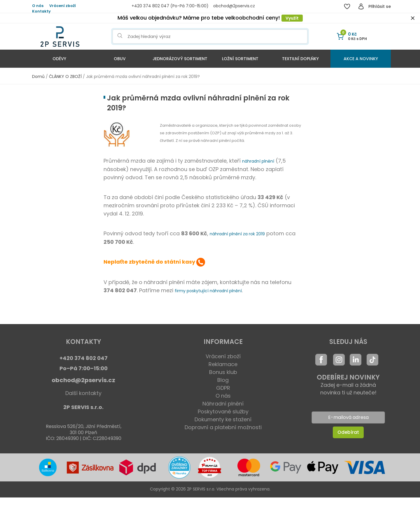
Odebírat (348, 432)
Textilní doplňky (300, 59)
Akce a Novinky (361, 59)
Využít (292, 18)
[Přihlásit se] (361, 6)
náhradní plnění (258, 161)
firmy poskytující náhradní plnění (208, 291)
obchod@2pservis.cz (83, 380)
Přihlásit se (380, 6)
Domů (38, 76)
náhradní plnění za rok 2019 (237, 234)
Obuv (120, 59)
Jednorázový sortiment (180, 59)
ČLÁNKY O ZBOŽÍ (65, 76)
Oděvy (59, 59)
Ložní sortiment (240, 59)
